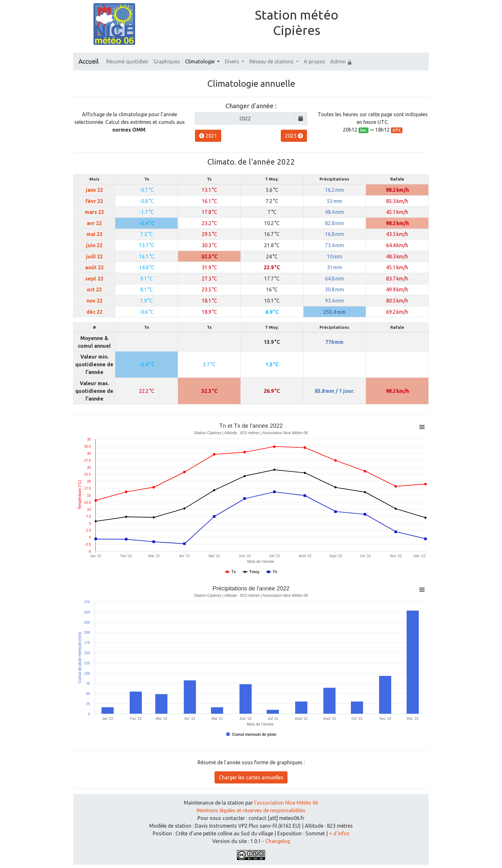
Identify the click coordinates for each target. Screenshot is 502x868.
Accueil (89, 61)
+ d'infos (339, 833)
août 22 (94, 267)
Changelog (278, 841)
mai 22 (94, 234)
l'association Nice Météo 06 (286, 803)
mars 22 (94, 212)
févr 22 (94, 201)
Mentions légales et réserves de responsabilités (251, 810)
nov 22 (94, 301)
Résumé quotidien (127, 61)
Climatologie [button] (200, 61)
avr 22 (94, 223)
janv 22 (94, 190)
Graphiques (167, 61)
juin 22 (94, 245)
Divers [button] (233, 61)
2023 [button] (294, 136)
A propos (315, 61)
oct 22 (94, 289)
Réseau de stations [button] (272, 61)
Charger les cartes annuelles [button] (251, 777)
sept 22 (94, 279)
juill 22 (94, 256)
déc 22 (94, 312)
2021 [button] (208, 136)
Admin (341, 62)
